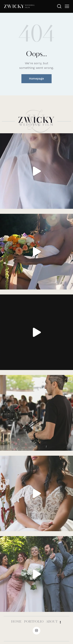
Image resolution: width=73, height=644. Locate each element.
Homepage (36, 79)
